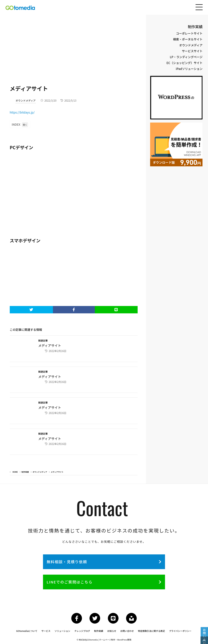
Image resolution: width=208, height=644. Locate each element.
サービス (47, 631)
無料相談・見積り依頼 (70, 561)
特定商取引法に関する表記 (151, 631)
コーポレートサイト (189, 33)
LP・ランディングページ (186, 57)
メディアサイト (57, 471)
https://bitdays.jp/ (22, 112)
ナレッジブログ (83, 631)
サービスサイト (192, 51)
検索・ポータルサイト (188, 39)
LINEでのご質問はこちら (72, 582)
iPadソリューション (189, 69)
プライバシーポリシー (180, 631)
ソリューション (63, 631)
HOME (15, 471)
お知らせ (112, 631)
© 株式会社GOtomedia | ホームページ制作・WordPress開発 (104, 640)
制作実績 (25, 471)
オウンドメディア (26, 100)
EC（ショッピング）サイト (184, 63)
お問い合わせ (127, 631)
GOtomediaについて (28, 631)
